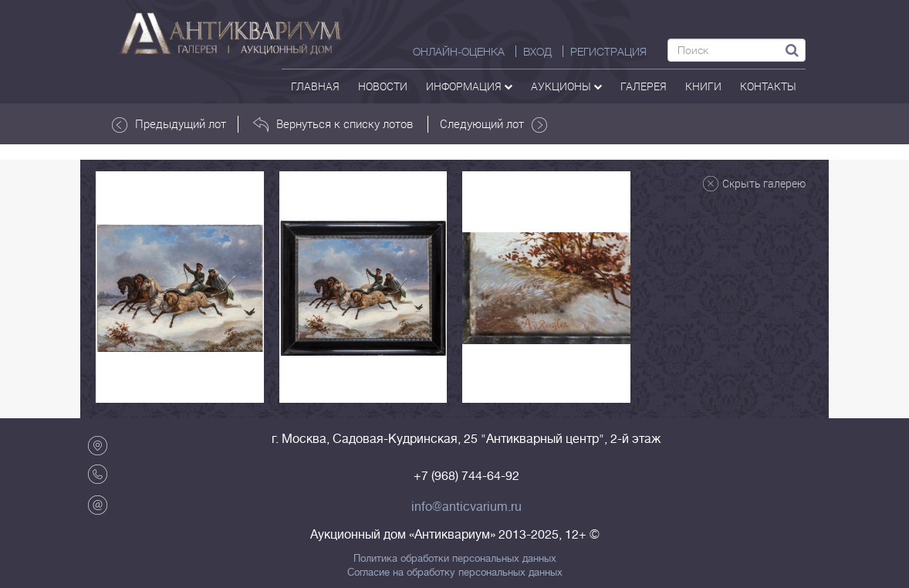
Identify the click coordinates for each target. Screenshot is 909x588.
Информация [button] (469, 86)
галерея (644, 86)
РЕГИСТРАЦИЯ (608, 52)
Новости (383, 86)
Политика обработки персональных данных (455, 559)
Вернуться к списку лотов (333, 124)
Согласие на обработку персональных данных (455, 573)
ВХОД (537, 52)
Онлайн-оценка (459, 52)
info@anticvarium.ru (466, 507)
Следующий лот (493, 124)
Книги (703, 86)
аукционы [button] (566, 86)
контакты (768, 86)
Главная (315, 86)
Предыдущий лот (169, 124)
